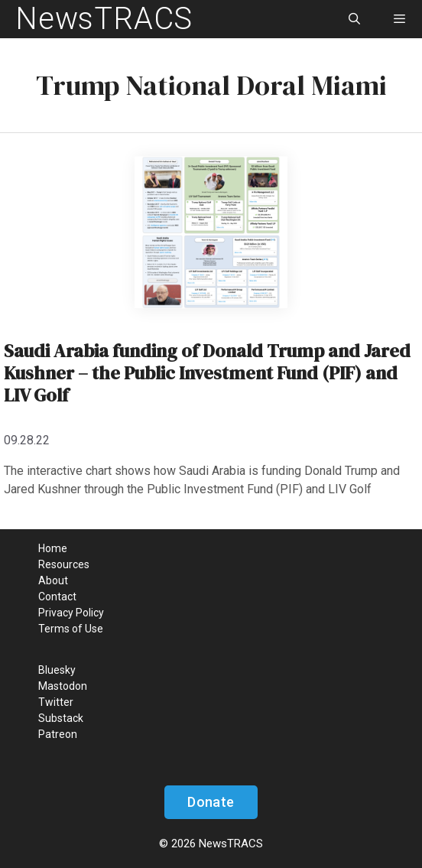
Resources (64, 564)
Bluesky (57, 670)
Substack (61, 718)
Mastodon (63, 686)
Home (53, 548)
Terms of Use (71, 629)
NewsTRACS (104, 19)
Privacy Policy (71, 613)
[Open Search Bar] (354, 19)
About (53, 580)
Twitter (56, 702)
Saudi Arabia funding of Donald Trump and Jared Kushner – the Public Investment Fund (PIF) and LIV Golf (207, 373)
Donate (211, 802)
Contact (57, 597)
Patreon (58, 734)
